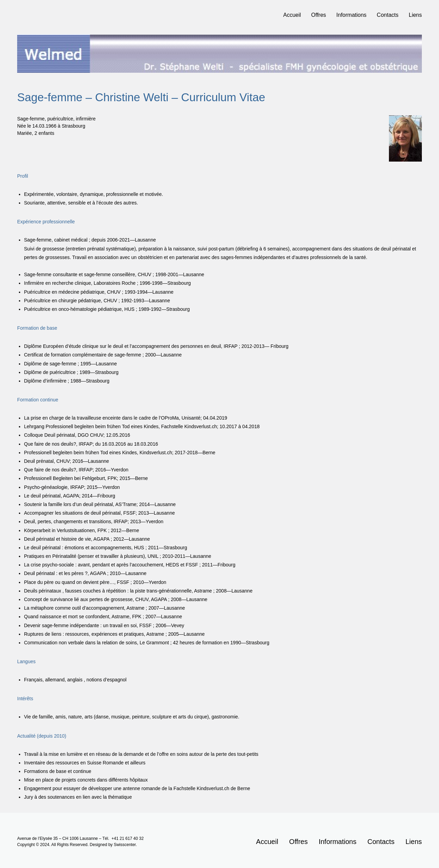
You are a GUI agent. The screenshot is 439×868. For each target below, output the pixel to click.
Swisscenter (125, 845)
